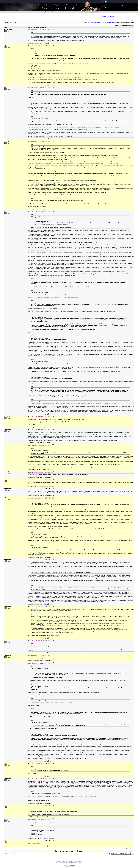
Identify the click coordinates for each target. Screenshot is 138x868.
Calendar (66, 12)
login (103, 17)
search (106, 17)
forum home (112, 17)
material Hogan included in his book (68, 553)
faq (108, 17)
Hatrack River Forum (88, 23)
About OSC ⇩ (36, 12)
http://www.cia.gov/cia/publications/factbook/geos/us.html (42, 822)
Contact (72, 12)
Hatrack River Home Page (72, 859)
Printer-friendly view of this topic (11, 854)
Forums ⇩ (50, 12)
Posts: (30, 43)
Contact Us (62, 859)
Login (15, 23)
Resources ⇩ (58, 12)
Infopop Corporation (71, 865)
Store (77, 12)
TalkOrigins (34, 611)
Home (29, 12)
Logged (46, 43)
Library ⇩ (44, 12)
